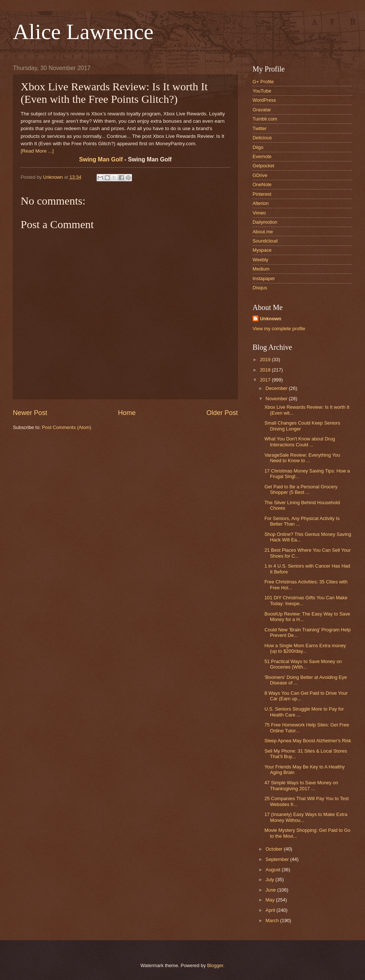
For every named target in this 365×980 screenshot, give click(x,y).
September (278, 859)
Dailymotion (265, 222)
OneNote (262, 184)
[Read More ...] (37, 151)
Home (127, 413)
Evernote (262, 156)
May (271, 900)
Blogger (215, 965)
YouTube (262, 91)
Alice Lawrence (83, 32)
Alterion (261, 203)
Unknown (271, 319)
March (273, 920)
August (274, 870)
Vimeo (259, 213)
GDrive (260, 175)
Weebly (260, 260)
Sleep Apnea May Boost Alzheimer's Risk (308, 741)
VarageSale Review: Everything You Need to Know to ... (302, 458)
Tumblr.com (265, 119)
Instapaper (264, 278)
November (277, 399)
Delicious (262, 138)
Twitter (260, 128)
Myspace (262, 250)
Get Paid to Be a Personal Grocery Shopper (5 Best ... (301, 489)
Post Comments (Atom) (67, 427)
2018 (266, 370)
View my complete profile (279, 329)
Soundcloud (265, 241)
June (271, 890)
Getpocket (263, 166)
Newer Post (30, 413)
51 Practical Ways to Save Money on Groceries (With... (303, 664)
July (270, 880)
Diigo (258, 147)
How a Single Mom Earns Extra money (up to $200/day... (305, 648)
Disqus (260, 288)
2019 (266, 360)
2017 (266, 380)
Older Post (222, 413)
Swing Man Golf (101, 159)
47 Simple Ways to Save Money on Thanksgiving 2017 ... (301, 785)
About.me (263, 232)
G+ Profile (263, 82)
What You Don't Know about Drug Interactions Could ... (300, 442)
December (277, 388)
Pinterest (262, 194)
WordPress (264, 100)
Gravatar (262, 110)
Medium (261, 269)
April (271, 910)
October (274, 849)
